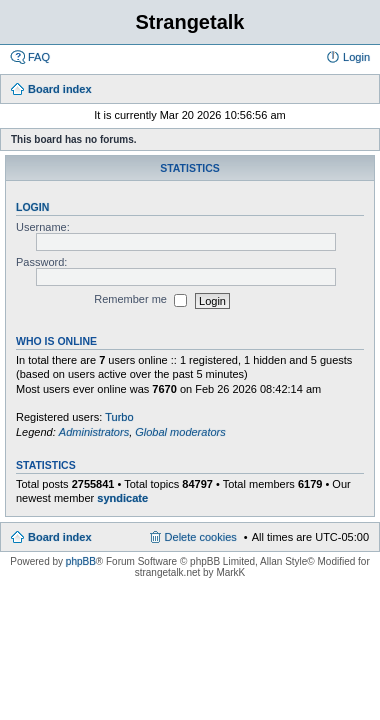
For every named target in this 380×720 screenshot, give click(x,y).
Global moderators (180, 432)
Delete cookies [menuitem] (201, 537)
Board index (60, 537)
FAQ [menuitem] (39, 57)
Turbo (119, 417)
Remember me (140, 301)
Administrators (94, 432)
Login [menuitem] (356, 57)
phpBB (81, 561)
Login (32, 207)
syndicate (122, 498)
